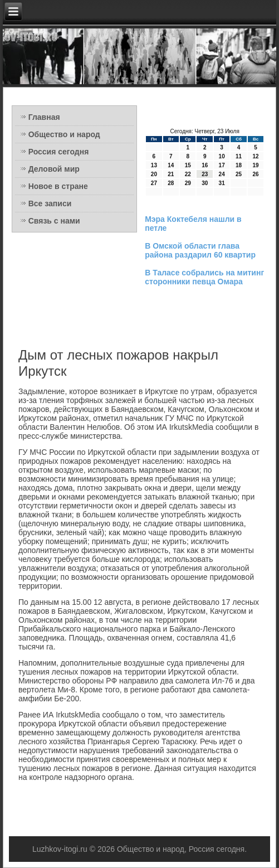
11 (239, 156)
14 (171, 165)
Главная (44, 117)
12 (255, 156)
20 (154, 174)
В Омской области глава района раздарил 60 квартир (200, 250)
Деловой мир (54, 169)
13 (154, 165)
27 (154, 183)
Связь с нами (54, 221)
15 (188, 165)
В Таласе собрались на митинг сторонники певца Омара (204, 277)
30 (205, 183)
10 (222, 156)
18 (239, 165)
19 (255, 165)
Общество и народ (64, 134)
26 (255, 174)
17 (222, 165)
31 (222, 183)
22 (188, 174)
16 (205, 165)
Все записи (50, 203)
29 (188, 183)
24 (222, 174)
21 (171, 174)
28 (171, 183)
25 (239, 174)
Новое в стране (58, 186)
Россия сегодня (59, 152)
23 (205, 174)
